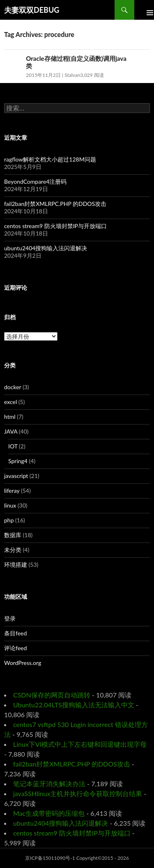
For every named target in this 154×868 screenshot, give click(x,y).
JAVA (11, 431)
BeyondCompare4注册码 (35, 181)
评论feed (15, 648)
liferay (12, 491)
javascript (16, 476)
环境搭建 (16, 564)
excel (10, 402)
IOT (13, 446)
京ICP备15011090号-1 (50, 858)
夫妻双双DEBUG (32, 10)
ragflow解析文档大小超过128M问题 (50, 159)
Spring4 (18, 461)
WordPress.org (23, 663)
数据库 (13, 535)
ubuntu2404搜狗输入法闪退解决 (46, 248)
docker (13, 387)
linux (10, 505)
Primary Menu (144, 10)
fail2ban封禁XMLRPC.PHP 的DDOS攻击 (55, 204)
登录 (10, 618)
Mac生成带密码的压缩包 (49, 813)
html (10, 417)
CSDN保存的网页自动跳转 (52, 695)
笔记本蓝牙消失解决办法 (49, 784)
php (9, 520)
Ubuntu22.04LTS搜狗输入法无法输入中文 (74, 705)
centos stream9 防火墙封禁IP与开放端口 (55, 226)
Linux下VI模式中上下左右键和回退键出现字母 (80, 744)
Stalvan (72, 75)
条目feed (15, 633)
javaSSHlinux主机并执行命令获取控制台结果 (78, 793)
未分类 (13, 550)
